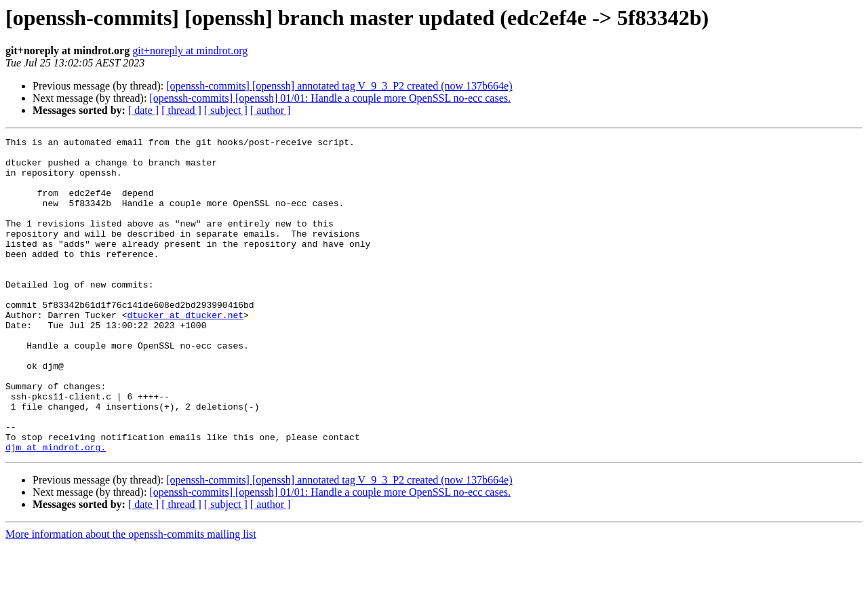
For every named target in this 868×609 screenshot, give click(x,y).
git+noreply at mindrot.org (190, 51)
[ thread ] (181, 110)
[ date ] (143, 110)
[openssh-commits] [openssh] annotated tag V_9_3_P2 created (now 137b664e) (339, 86)
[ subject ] (226, 110)
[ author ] (271, 110)
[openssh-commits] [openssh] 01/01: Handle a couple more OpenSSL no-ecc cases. (330, 98)
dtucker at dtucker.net (185, 351)
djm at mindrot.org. (56, 510)
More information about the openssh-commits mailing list (131, 597)
